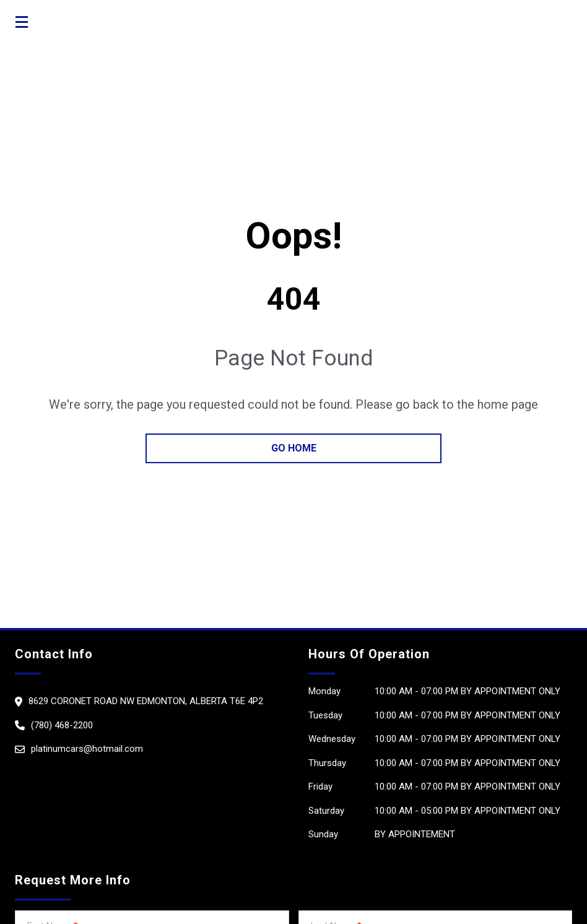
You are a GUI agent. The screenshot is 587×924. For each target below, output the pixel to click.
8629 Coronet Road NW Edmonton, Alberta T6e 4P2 (146, 701)
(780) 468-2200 (62, 725)
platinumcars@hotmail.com (87, 749)
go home (294, 448)
